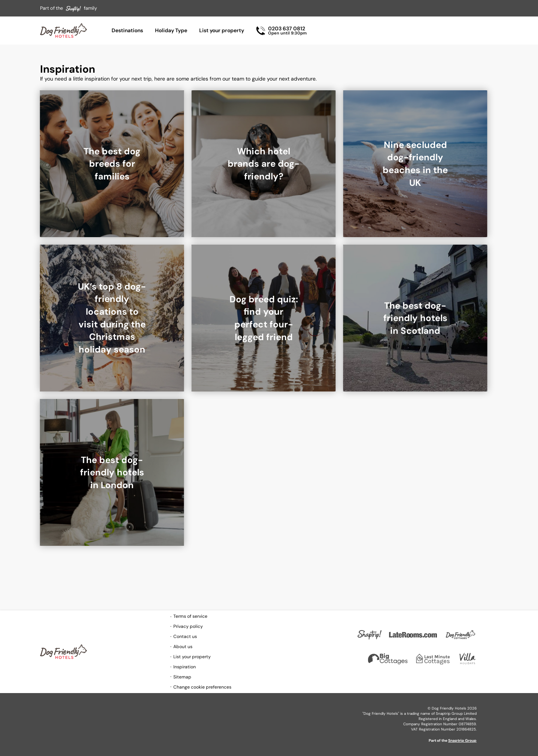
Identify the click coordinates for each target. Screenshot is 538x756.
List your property (222, 30)
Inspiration (185, 667)
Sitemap (182, 677)
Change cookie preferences (202, 687)
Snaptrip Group (462, 740)
